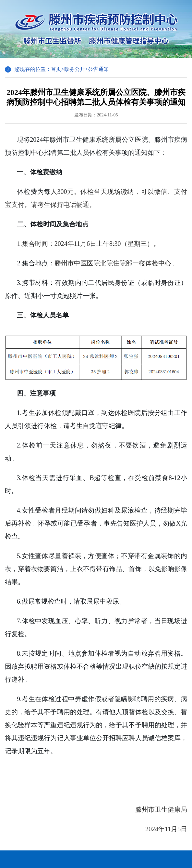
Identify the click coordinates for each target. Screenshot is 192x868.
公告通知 (98, 69)
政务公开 (75, 69)
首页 (56, 69)
